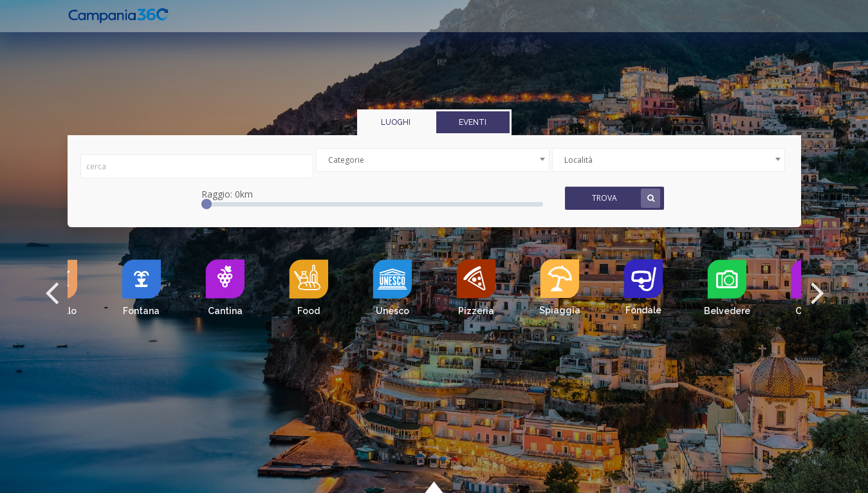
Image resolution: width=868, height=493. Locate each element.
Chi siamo (679, 17)
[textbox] (433, 160)
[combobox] (433, 160)
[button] (51, 292)
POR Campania (750, 17)
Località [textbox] (578, 160)
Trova (626, 198)
